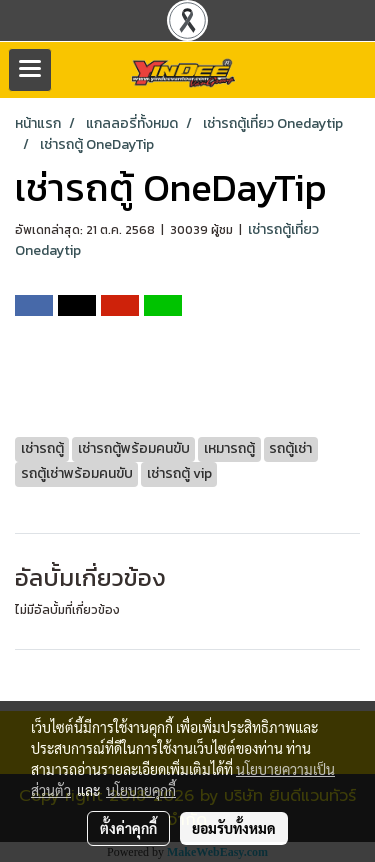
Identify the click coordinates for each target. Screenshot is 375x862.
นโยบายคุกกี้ (141, 790)
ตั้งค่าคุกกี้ (128, 828)
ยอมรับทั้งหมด (234, 828)
